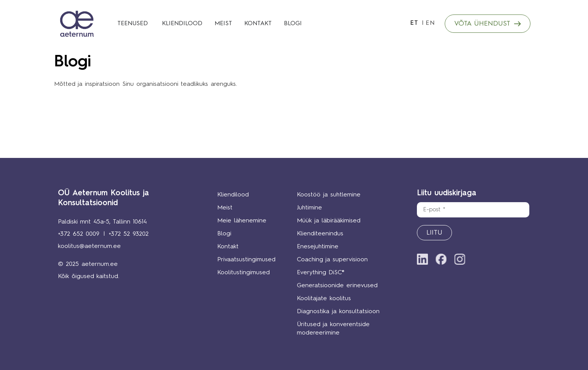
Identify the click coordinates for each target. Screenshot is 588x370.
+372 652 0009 (79, 234)
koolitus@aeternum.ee (89, 246)
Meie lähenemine (242, 221)
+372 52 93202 (129, 234)
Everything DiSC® (321, 273)
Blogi (224, 234)
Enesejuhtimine (318, 247)
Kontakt (228, 247)
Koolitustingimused (244, 273)
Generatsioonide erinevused (337, 286)
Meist (225, 208)
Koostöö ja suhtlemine (329, 195)
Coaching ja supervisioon (332, 260)
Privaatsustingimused (246, 260)
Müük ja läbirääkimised (329, 221)
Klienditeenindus (320, 234)
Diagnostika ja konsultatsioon (338, 312)
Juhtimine (309, 208)
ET (414, 23)
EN (430, 23)
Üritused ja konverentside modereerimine (333, 329)
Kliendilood (233, 195)
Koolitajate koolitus (324, 299)
